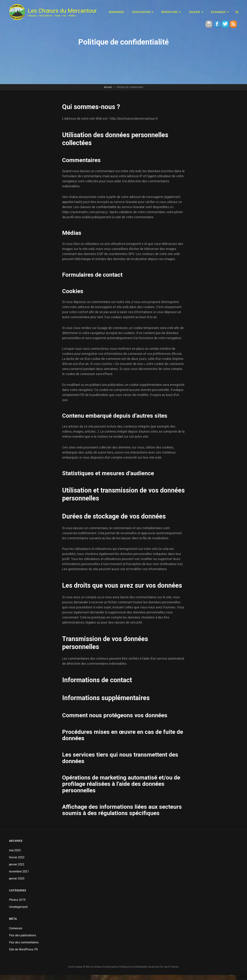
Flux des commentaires (24, 942)
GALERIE (195, 12)
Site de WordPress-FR (23, 949)
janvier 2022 (17, 864)
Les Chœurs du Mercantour (62, 11)
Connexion (16, 928)
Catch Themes (171, 967)
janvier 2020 (17, 878)
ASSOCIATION (141, 12)
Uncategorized (18, 907)
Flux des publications (22, 935)
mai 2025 (15, 850)
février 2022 (17, 857)
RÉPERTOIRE (170, 12)
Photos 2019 (17, 900)
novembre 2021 (19, 871)
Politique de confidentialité (133, 967)
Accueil (108, 87)
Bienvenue (117, 12)
